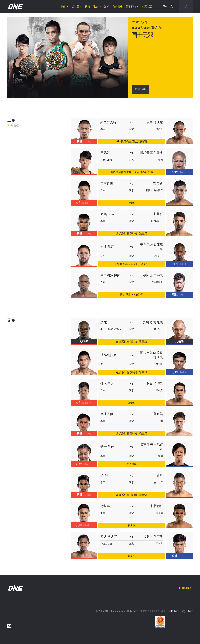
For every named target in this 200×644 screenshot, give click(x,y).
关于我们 (131, 7)
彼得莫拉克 (108, 355)
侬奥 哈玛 (107, 214)
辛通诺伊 (107, 414)
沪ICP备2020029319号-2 (152, 611)
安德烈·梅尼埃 (153, 322)
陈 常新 (158, 183)
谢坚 (160, 475)
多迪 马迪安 (109, 537)
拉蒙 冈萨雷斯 (153, 537)
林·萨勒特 (156, 506)
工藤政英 (157, 414)
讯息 (96, 7)
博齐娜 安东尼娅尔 (151, 447)
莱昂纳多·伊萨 (110, 275)
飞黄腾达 (118, 7)
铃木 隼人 (107, 383)
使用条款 (187, 611)
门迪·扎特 (156, 214)
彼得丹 (105, 475)
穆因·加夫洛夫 (153, 275)
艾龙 (104, 322)
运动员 (75, 7)
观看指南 (140, 89)
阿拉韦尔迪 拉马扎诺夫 (151, 355)
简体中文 (168, 7)
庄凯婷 (105, 153)
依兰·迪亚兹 (155, 122)
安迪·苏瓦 (107, 247)
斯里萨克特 (108, 122)
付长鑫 (105, 506)
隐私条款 (173, 611)
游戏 (107, 7)
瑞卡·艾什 (107, 447)
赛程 (63, 7)
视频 (87, 7)
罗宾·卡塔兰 (155, 383)
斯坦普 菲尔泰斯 (151, 153)
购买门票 (147, 7)
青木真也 (107, 183)
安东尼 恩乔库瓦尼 (151, 247)
